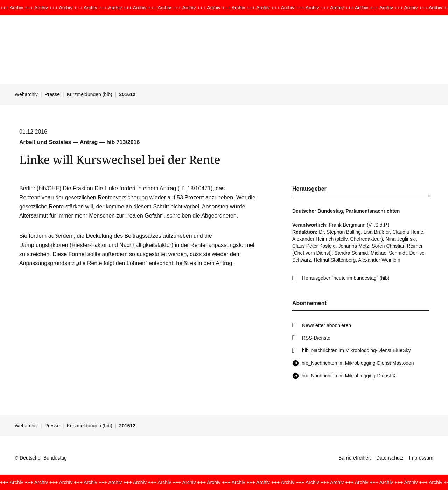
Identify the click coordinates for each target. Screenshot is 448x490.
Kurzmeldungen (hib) (90, 94)
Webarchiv (26, 94)
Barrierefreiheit (355, 458)
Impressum (421, 458)
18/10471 (195, 188)
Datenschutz (390, 458)
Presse (52, 94)
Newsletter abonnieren (327, 325)
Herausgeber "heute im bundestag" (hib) (346, 278)
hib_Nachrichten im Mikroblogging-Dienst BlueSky (356, 350)
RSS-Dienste (316, 338)
